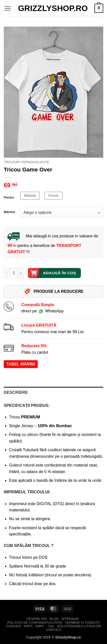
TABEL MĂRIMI (21, 364)
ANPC (28, 626)
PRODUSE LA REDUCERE (54, 292)
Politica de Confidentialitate (35, 623)
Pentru (9, 198)
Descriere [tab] (16, 392)
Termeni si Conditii (82, 623)
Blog (54, 619)
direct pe (42, 311)
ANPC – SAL (45, 626)
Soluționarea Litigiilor (79, 626)
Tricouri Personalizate (26, 162)
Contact (54, 630)
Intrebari (70, 619)
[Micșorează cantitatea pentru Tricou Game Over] (7, 273)
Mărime (9, 212)
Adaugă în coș (60, 273)
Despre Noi (37, 619)
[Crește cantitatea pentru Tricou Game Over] (21, 273)
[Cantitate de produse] (14, 273)
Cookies (14, 626)
